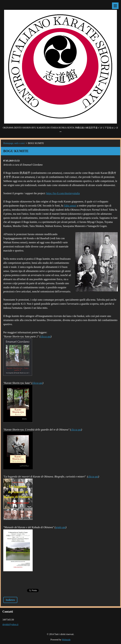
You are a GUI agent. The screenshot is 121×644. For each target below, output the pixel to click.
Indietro (10, 600)
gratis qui (60, 527)
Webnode (66, 640)
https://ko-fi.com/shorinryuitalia (63, 193)
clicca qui (46, 336)
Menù (115, 6)
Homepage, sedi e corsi (14, 143)
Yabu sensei (70, 206)
